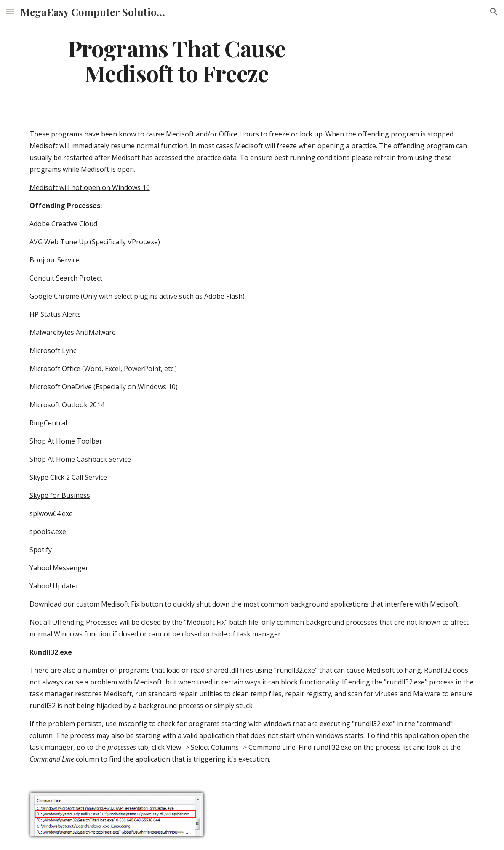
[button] (10, 12)
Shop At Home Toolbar (66, 441)
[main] (177, 60)
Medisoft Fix (120, 604)
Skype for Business (60, 495)
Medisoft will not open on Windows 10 (90, 187)
